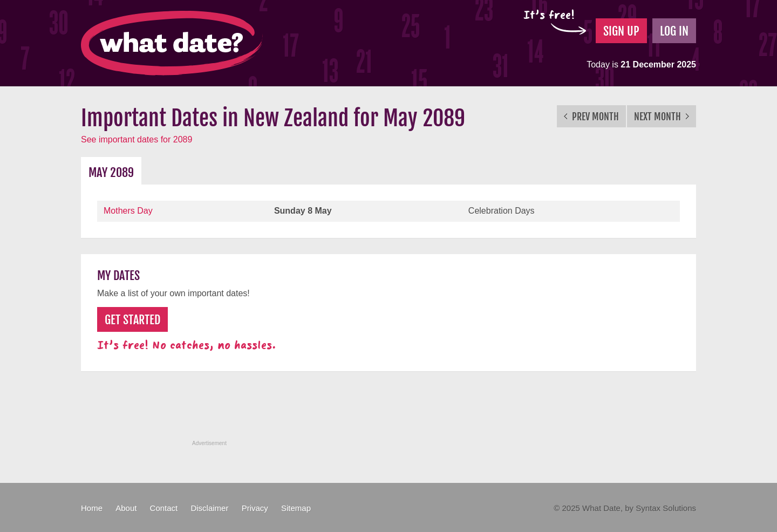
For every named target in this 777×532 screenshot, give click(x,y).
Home (92, 508)
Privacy (255, 508)
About (126, 508)
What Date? (172, 43)
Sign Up (621, 31)
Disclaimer (209, 508)
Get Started (132, 320)
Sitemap (296, 508)
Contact (164, 508)
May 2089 (111, 172)
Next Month (662, 117)
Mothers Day (128, 211)
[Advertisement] (388, 412)
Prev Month (591, 117)
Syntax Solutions (666, 508)
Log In (674, 31)
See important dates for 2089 (137, 139)
